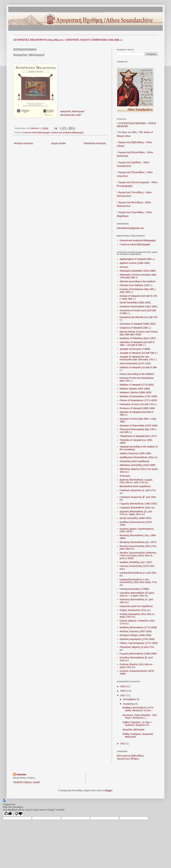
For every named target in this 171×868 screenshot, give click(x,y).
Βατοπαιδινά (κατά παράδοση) (135, 486)
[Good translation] (8, 814)
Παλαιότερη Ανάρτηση (95, 143)
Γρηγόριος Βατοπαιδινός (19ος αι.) (137, 508)
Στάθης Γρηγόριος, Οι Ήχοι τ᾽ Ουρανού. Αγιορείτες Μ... (137, 724)
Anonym (124, 267)
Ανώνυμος (125, 476)
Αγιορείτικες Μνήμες (128, 759)
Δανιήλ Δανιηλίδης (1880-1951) (136, 518)
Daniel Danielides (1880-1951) (135, 303)
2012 (123, 744)
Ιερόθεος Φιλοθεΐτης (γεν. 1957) (136, 562)
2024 (123, 686)
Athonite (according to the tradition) (138, 281)
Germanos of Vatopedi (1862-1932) (138, 324)
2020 (123, 691)
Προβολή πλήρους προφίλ (27, 782)
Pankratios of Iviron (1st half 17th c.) (138, 404)
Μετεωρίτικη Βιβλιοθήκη (130, 756)
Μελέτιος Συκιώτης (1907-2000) (136, 631)
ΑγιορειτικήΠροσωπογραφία (134, 182)
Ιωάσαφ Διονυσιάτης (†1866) (134, 589)
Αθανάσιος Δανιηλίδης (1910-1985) (138, 465)
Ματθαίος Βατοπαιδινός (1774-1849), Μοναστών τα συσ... (138, 709)
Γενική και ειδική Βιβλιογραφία (36, 133)
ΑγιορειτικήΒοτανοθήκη (131, 152)
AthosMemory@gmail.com (130, 228)
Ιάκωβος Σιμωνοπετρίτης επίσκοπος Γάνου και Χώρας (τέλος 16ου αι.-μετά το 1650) (138, 555)
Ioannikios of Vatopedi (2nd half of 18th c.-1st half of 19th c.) (137, 344)
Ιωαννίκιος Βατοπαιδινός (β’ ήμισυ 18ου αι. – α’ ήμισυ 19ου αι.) (137, 594)
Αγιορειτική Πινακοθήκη (131, 172)
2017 (123, 695)
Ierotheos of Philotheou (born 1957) (138, 338)
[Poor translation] (19, 814)
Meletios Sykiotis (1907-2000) (135, 389)
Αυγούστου (129, 704)
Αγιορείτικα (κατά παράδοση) (134, 461)
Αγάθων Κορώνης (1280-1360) (135, 453)
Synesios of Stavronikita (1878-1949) (139, 426)
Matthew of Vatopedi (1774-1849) (137, 385)
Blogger (108, 790)
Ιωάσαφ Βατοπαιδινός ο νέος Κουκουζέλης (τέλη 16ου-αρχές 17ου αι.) (138, 582)
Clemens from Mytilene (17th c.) (136, 285)
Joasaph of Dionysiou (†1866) (135, 349)
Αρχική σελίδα (58, 143)
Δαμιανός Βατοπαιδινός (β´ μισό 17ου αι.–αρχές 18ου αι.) (136, 513)
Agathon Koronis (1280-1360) (135, 263)
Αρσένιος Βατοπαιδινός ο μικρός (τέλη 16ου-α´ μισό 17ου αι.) (136, 481)
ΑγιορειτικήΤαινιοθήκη (131, 192)
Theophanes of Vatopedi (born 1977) (138, 436)
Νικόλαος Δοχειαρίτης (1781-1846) (137, 639)
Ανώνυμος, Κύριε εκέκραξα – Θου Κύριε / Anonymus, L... (140, 716)
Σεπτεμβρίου (130, 699)
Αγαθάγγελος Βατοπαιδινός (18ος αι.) (139, 457)
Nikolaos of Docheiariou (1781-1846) (138, 396)
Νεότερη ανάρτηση (24, 143)
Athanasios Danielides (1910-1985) (138, 271)
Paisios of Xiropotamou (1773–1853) (138, 400)
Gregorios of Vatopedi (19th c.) (135, 328)
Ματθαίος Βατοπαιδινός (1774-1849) (138, 627)
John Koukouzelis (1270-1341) (135, 363)
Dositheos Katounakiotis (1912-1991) (139, 306)
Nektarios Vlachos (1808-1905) (136, 392)
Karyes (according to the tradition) (137, 374)
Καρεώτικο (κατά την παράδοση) (136, 606)
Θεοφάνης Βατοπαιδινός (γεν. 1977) (138, 542)
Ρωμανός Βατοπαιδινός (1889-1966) (138, 654)
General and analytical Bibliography (67, 133)
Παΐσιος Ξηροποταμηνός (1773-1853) (139, 643)
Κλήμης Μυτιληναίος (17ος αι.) (135, 610)
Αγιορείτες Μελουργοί (133, 730)
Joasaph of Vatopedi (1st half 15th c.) (139, 353)
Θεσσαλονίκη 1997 (71, 115)
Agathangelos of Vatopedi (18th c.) (137, 259)
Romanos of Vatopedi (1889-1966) (137, 408)
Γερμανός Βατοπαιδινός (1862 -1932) (138, 504)
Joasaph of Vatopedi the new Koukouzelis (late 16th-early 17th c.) (138, 358)
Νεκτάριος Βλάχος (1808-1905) (135, 635)
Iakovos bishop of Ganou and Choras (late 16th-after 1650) (139, 333)
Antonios (21, 774)
